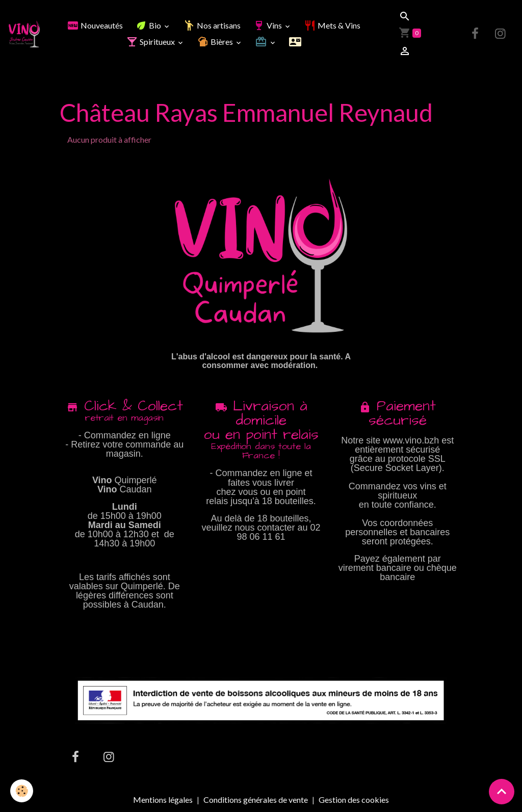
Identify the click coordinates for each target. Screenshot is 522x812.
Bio (149, 25)
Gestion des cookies (354, 800)
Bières (216, 42)
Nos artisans (212, 25)
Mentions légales (163, 800)
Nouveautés (95, 25)
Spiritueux (151, 42)
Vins (268, 25)
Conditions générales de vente (256, 800)
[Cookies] (22, 791)
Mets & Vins (332, 25)
